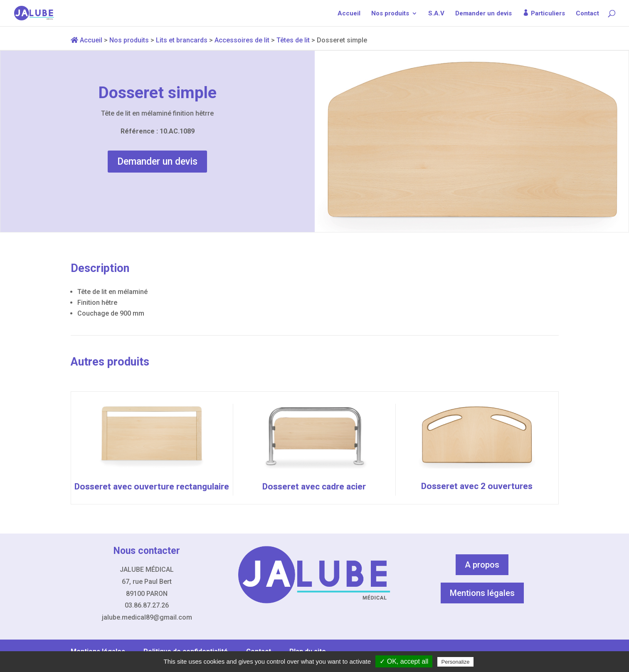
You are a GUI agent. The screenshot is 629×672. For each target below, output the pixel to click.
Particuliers (548, 14)
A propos (482, 565)
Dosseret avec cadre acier (314, 487)
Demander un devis (483, 14)
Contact (587, 14)
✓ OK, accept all (404, 661)
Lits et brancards (182, 40)
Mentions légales (482, 593)
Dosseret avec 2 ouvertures (477, 486)
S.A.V (436, 14)
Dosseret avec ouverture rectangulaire (152, 487)
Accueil (349, 14)
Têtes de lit (293, 40)
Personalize (456, 662)
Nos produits (390, 14)
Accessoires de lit (242, 40)
